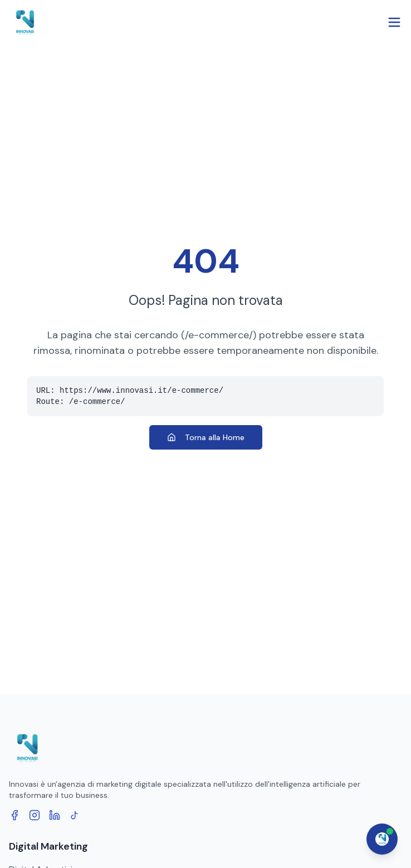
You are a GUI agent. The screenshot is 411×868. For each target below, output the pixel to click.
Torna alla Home (206, 437)
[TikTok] (75, 815)
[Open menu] (394, 22)
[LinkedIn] (55, 815)
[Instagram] (35, 815)
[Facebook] (14, 815)
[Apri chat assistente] (382, 839)
